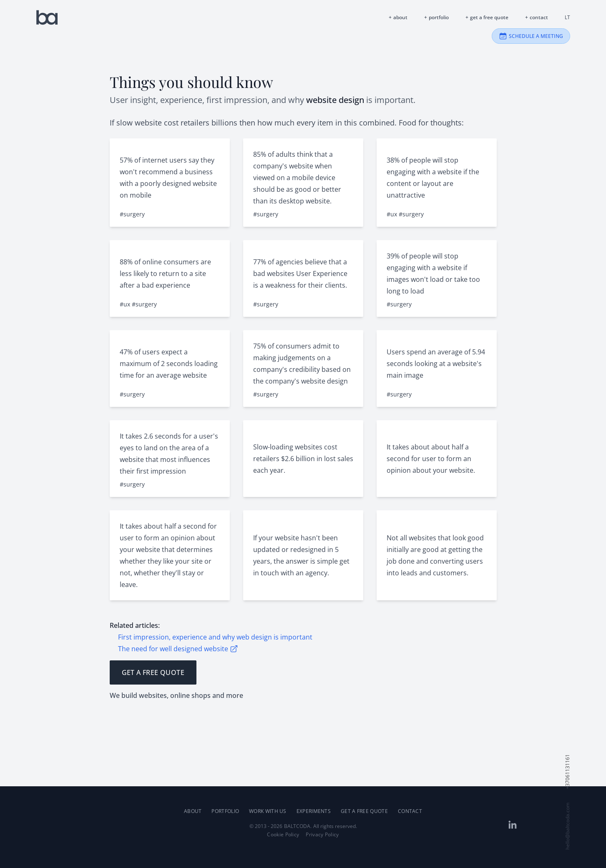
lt (567, 18)
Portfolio (439, 18)
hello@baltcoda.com (568, 826)
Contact (539, 18)
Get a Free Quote (489, 18)
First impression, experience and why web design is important (215, 637)
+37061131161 (568, 772)
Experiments (314, 811)
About (400, 18)
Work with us (268, 811)
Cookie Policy (283, 835)
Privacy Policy (322, 835)
